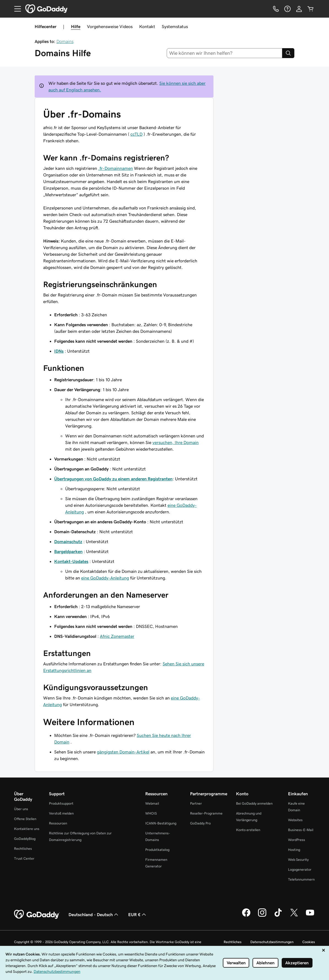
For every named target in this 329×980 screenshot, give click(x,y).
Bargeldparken (68, 551)
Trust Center (24, 858)
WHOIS (151, 813)
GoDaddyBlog (25, 839)
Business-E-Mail (301, 830)
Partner (196, 803)
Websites (295, 820)
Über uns (21, 809)
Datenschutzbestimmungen (272, 942)
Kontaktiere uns (27, 829)
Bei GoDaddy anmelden (254, 803)
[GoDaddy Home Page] (37, 914)
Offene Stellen (25, 819)
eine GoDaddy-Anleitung (105, 578)
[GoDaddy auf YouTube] (310, 916)
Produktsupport (61, 803)
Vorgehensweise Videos (110, 26)
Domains (65, 41)
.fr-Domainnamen (116, 168)
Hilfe (76, 26)
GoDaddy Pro (200, 823)
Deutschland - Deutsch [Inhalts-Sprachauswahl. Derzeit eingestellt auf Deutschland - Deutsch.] (94, 914)
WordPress (297, 840)
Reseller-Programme (206, 813)
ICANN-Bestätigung (161, 823)
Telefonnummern (301, 879)
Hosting (294, 850)
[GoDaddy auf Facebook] (246, 916)
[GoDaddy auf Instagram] (262, 916)
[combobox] (225, 53)
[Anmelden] (299, 9)
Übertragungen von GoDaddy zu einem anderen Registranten (113, 479)
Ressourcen (58, 823)
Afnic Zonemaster (117, 636)
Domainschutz (68, 541)
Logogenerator (300, 869)
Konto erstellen (248, 830)
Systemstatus (175, 26)
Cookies (309, 942)
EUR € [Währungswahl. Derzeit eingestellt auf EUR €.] (138, 914)
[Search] (288, 53)
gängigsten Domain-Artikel (123, 752)
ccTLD (136, 134)
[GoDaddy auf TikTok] (278, 916)
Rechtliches (23, 849)
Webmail (152, 803)
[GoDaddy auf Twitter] (294, 916)
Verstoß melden (61, 813)
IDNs (59, 351)
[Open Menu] (15, 9)
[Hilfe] (287, 9)
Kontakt (147, 26)
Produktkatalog (157, 850)
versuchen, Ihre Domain (176, 442)
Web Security (298, 860)
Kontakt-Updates (71, 561)
